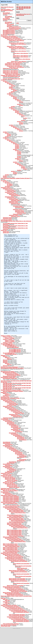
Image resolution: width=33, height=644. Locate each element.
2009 (20, 9)
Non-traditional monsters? (7, 11)
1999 (25, 7)
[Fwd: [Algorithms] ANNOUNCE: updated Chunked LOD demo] (15, 178)
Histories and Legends (6, 476)
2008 (17, 9)
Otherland (3, 355)
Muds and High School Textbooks (9, 625)
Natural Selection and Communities (9, 553)
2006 (27, 8)
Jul (29, 14)
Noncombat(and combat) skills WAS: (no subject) (12, 368)
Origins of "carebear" (6, 336)
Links (18, 23)
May (25, 14)
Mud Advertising (5, 492)
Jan (17, 14)
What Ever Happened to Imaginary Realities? (11, 390)
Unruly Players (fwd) (6, 626)
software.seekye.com (17, 628)
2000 (27, 7)
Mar (21, 14)
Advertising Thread (5, 188)
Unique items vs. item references (8, 36)
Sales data (3, 598)
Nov (21, 15)
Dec (23, 15)
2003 (20, 8)
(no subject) (4, 181)
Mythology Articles (5, 397)
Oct (19, 15)
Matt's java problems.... (6, 9)
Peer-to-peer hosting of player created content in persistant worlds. (16, 596)
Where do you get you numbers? (8, 490)
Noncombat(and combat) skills (8, 377)
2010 (22, 9)
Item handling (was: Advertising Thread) (10, 398)
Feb (19, 14)
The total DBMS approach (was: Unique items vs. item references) (16, 221)
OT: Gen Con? (4, 35)
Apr (23, 14)
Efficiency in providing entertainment (9, 367)
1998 (22, 7)
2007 (29, 8)
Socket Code (4, 230)
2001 (29, 7)
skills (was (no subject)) (6, 220)
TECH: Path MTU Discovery (7, 7)
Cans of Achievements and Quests (9, 605)
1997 (20, 7)
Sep (17, 15)
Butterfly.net (4, 392)
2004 (22, 8)
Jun (27, 14)
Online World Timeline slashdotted (9, 495)
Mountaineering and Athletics (8, 372)
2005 (25, 8)
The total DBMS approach (7, 344)
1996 (17, 7)
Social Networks (5, 419)
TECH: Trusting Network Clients (8, 502)
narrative (3, 80)
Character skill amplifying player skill (9, 75)
